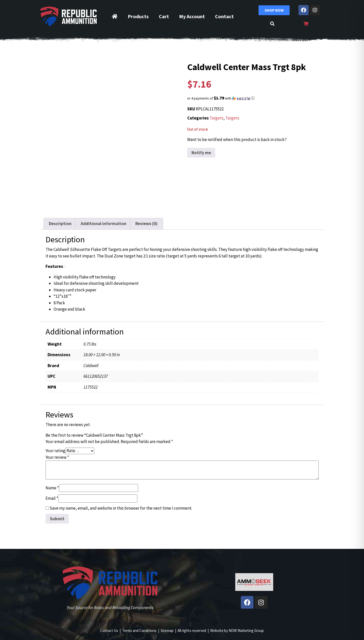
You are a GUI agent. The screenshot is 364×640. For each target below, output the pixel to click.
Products (138, 16)
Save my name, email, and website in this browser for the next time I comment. (121, 508)
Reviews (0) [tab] (146, 224)
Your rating (55, 451)
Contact (224, 16)
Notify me (201, 153)
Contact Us (109, 631)
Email (52, 498)
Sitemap (167, 631)
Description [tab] (60, 224)
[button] (254, 98)
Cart (164, 16)
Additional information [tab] (104, 224)
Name (52, 488)
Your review (57, 457)
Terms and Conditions (139, 631)
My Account (192, 16)
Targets (216, 118)
